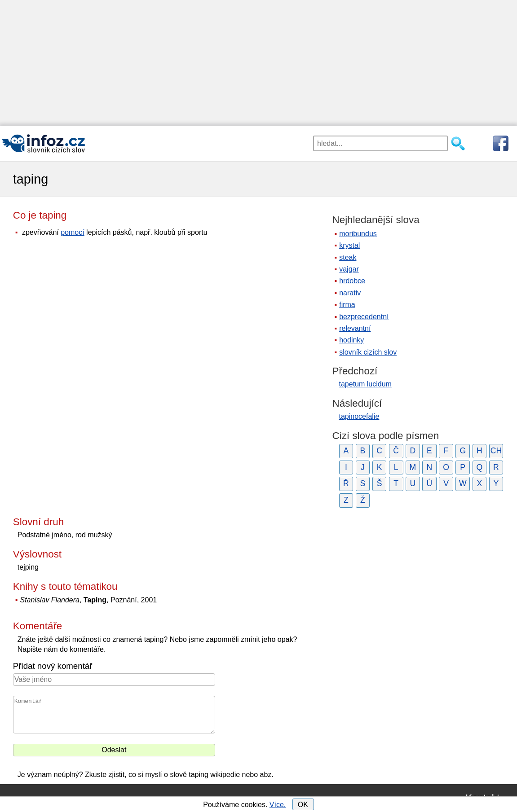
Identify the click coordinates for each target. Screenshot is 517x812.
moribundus (358, 234)
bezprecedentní (364, 317)
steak (348, 257)
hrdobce (352, 281)
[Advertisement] (258, 63)
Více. (278, 805)
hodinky (351, 340)
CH (496, 451)
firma (347, 305)
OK (303, 805)
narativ (350, 293)
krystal (349, 245)
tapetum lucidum (365, 384)
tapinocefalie (359, 416)
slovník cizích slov (368, 352)
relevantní (355, 328)
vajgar (349, 269)
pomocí (72, 232)
